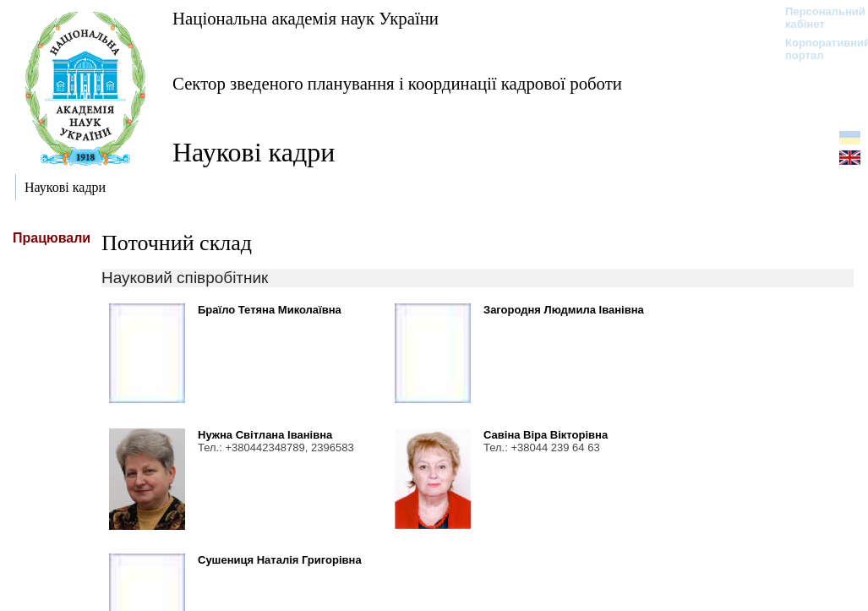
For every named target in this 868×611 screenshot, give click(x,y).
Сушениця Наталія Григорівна (280, 560)
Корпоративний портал (817, 49)
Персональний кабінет (817, 18)
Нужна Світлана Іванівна (265, 435)
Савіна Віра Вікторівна (546, 435)
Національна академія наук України (306, 18)
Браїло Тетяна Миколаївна (270, 310)
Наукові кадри (254, 152)
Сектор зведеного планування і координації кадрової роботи (397, 83)
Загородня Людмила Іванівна (564, 310)
